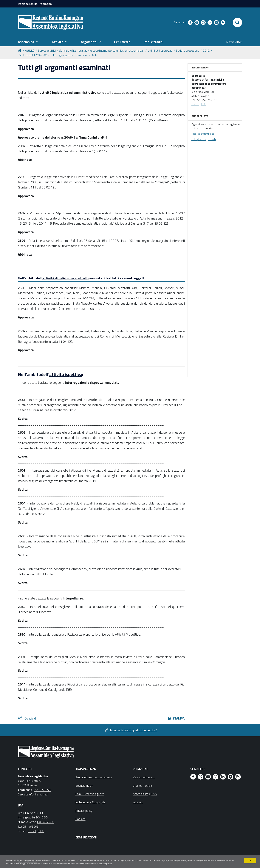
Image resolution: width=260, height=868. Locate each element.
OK (250, 860)
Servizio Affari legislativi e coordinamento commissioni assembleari (102, 50)
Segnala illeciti (84, 786)
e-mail (195, 104)
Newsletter (234, 42)
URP (21, 805)
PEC (204, 104)
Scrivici (149, 786)
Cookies (81, 819)
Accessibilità (141, 794)
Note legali (82, 802)
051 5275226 (42, 790)
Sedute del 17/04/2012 (34, 55)
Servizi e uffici (47, 50)
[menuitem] (28, 42)
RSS (154, 794)
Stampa (179, 718)
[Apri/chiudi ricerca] (237, 22)
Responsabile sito (144, 777)
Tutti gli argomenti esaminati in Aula (75, 55)
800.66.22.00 (46, 822)
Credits (137, 786)
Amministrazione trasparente (94, 777)
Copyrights (99, 802)
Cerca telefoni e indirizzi (33, 794)
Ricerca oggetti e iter (203, 134)
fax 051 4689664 (29, 826)
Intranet (138, 802)
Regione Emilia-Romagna (35, 4)
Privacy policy (130, 864)
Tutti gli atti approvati (204, 139)
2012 (206, 50)
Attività (30, 50)
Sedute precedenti (188, 50)
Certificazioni (86, 837)
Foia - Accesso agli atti (90, 794)
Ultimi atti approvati (160, 50)
